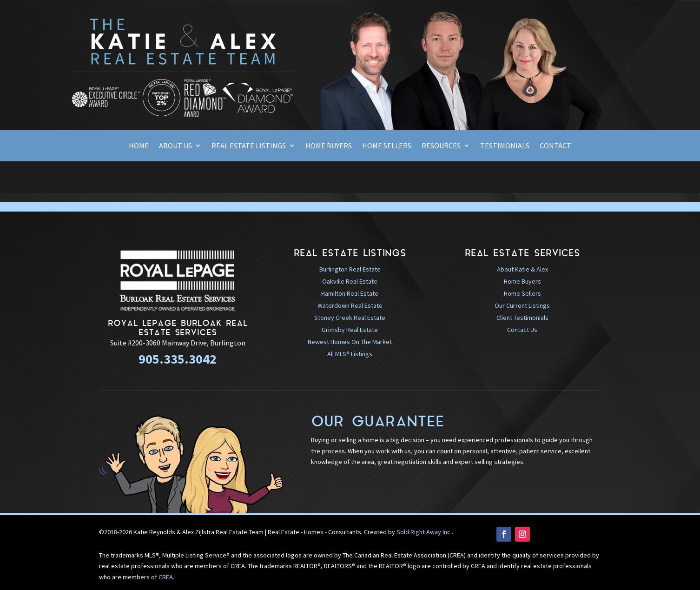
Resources (441, 146)
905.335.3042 (178, 359)
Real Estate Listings (249, 146)
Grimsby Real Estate (350, 330)
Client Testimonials (522, 318)
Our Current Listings (522, 305)
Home (139, 146)
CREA (166, 577)
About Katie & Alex (522, 269)
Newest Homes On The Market (350, 342)
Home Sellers (387, 146)
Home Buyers (329, 146)
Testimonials (505, 146)
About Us (175, 146)
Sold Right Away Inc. (424, 532)
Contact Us (522, 330)
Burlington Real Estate (350, 269)
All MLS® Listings (350, 354)
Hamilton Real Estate (350, 293)
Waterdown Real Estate (350, 305)
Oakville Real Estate (350, 281)
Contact (555, 146)
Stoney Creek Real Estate (350, 318)
